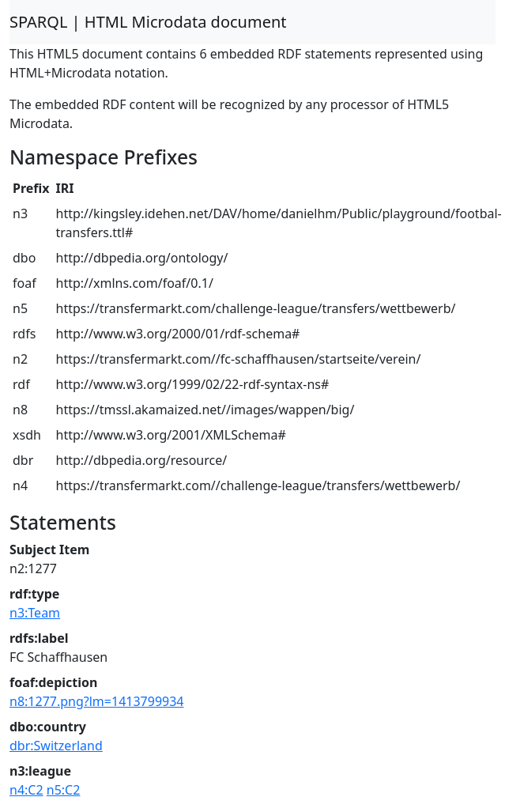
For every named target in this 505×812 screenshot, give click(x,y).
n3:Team (35, 613)
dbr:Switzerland (56, 746)
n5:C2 (64, 790)
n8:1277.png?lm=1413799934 (97, 701)
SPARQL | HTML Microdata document (148, 22)
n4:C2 (26, 790)
